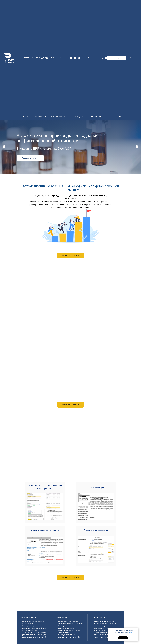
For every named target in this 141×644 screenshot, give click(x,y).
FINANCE (39, 117)
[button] (30, 158)
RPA (120, 117)
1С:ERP (25, 117)
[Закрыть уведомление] (137, 630)
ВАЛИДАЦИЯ (79, 117)
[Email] (79, 58)
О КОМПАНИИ (56, 57)
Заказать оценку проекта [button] (116, 58)
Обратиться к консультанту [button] (95, 58)
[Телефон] (75, 58)
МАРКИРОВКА (97, 117)
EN (136, 58)
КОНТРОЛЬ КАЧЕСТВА (58, 117)
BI (110, 117)
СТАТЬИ (46, 57)
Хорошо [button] (123, 638)
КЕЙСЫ (26, 57)
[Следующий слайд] (137, 147)
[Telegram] (71, 58)
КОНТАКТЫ (44, 59)
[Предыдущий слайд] (4, 147)
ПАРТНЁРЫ (36, 57)
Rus (131, 58)
